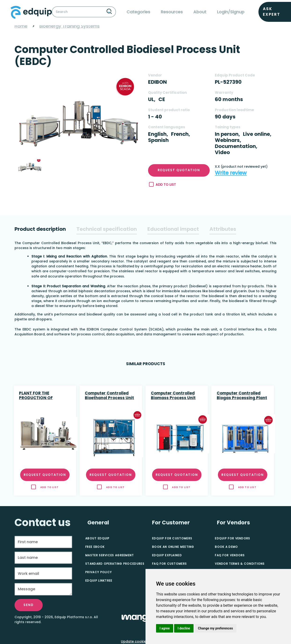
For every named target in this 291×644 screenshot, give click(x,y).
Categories (138, 12)
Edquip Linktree (99, 581)
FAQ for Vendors (230, 555)
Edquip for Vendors (232, 538)
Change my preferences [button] (215, 628)
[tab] (40, 229)
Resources (172, 12)
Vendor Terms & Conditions (240, 564)
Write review (231, 173)
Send (29, 605)
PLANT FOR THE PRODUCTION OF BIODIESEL (36, 396)
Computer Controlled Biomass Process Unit (173, 396)
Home (21, 26)
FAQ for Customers (169, 564)
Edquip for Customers (172, 538)
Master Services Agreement (110, 555)
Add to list (162, 185)
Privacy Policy (99, 572)
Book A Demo (226, 547)
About (200, 12)
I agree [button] (165, 628)
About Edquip (97, 538)
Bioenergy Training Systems (69, 26)
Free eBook (95, 547)
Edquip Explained (167, 555)
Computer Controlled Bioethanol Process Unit (109, 396)
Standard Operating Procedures (115, 564)
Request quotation (179, 170)
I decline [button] (184, 628)
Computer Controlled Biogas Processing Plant (242, 396)
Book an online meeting (173, 547)
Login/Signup (231, 12)
